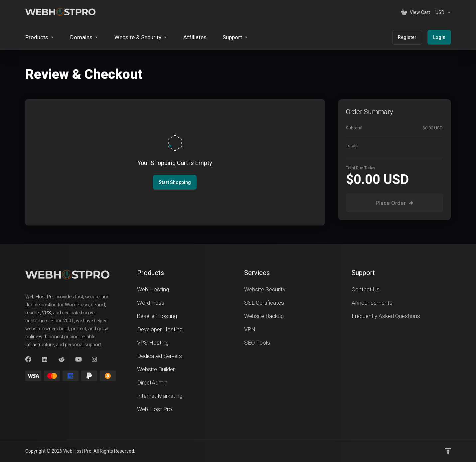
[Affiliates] (195, 37)
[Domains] (84, 37)
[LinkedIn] (45, 360)
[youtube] (78, 360)
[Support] (235, 37)
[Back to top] (448, 451)
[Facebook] (28, 360)
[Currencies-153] (442, 12)
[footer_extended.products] (40, 37)
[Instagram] (95, 360)
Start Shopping (175, 182)
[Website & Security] (141, 37)
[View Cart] (416, 12)
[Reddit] (62, 360)
